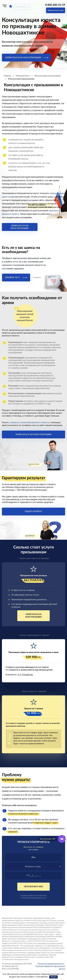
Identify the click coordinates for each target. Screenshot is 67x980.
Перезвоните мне (56, 10)
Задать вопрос (33, 511)
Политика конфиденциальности (51, 964)
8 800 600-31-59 (55, 5)
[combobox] (33, 866)
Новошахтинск (21, 7)
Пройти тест (16, 278)
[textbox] (33, 867)
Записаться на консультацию (27, 58)
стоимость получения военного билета (29, 422)
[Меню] (5, 6)
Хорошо (54, 977)
